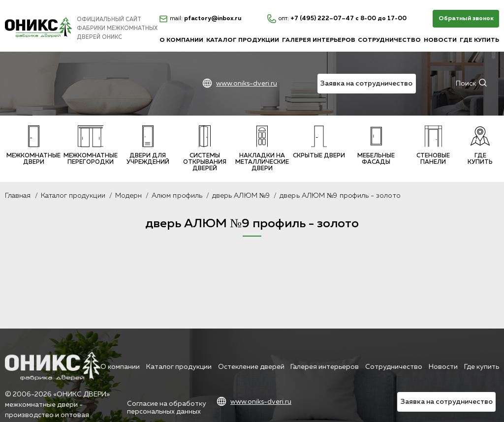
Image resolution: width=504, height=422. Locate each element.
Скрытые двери (319, 142)
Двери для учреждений (148, 145)
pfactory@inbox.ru (200, 19)
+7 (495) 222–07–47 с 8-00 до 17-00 (337, 19)
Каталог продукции (243, 40)
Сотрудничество (389, 40)
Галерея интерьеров (319, 40)
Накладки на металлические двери (262, 149)
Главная (18, 196)
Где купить (479, 40)
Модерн (128, 196)
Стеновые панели (433, 145)
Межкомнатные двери (33, 145)
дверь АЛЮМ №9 (241, 196)
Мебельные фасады (376, 145)
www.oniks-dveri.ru (247, 84)
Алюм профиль (177, 196)
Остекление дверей (251, 367)
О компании (181, 40)
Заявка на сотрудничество (366, 84)
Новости (440, 40)
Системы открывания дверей (205, 149)
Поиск (466, 84)
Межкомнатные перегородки (91, 145)
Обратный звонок (466, 19)
